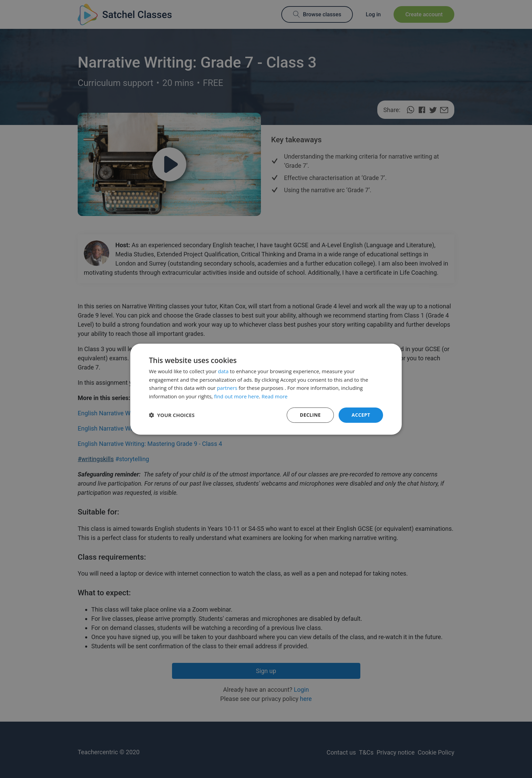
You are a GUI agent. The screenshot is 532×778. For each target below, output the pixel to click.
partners (227, 388)
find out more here (236, 396)
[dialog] (266, 389)
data (223, 371)
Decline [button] (310, 415)
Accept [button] (361, 415)
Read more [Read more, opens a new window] (275, 396)
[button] (172, 415)
